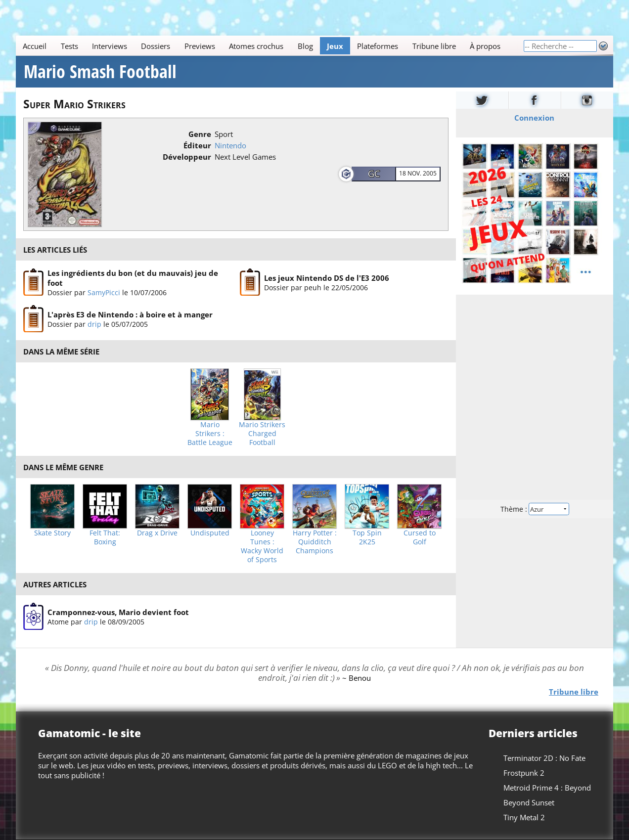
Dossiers (156, 46)
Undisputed (210, 533)
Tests (69, 46)
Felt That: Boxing (105, 537)
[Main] (270, 46)
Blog (305, 46)
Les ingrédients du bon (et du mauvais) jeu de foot (133, 278)
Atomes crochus (256, 46)
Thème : (535, 509)
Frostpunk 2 (524, 773)
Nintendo (230, 145)
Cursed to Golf (420, 537)
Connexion (535, 118)
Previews (200, 46)
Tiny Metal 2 (524, 817)
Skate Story (52, 533)
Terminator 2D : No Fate (544, 758)
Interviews (110, 46)
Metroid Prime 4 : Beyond (547, 788)
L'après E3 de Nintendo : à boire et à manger (130, 314)
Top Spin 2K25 (367, 537)
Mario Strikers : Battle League (210, 434)
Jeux (335, 46)
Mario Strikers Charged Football (262, 434)
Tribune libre (434, 46)
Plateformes (378, 46)
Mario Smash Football (100, 72)
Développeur (187, 157)
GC (374, 174)
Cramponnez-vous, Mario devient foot (118, 612)
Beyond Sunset (529, 802)
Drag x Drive (157, 533)
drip (94, 324)
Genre (200, 134)
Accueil (35, 46)
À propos (485, 46)
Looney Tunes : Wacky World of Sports (262, 546)
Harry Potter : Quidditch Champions (315, 542)
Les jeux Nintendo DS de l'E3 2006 (327, 278)
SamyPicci (104, 292)
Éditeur (197, 145)
